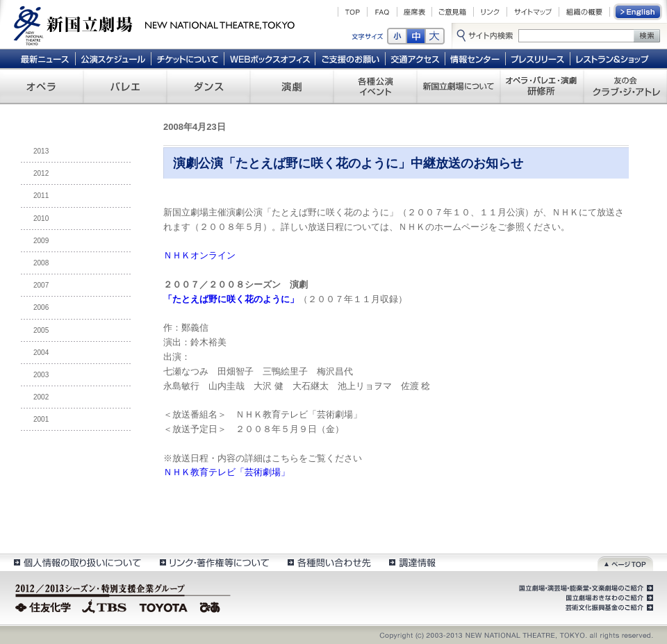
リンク (490, 12)
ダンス (208, 86)
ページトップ (625, 562)
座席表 (414, 12)
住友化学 (45, 606)
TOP (353, 12)
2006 (41, 307)
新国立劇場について (459, 86)
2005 (41, 330)
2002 (41, 397)
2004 (41, 353)
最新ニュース (44, 58)
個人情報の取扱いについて (77, 562)
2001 (41, 419)
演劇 (292, 86)
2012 (41, 173)
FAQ (382, 12)
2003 (41, 375)
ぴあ (212, 606)
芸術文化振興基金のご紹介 (608, 608)
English (639, 12)
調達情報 (412, 562)
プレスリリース (538, 58)
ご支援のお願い (351, 58)
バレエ (125, 86)
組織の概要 (584, 12)
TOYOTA (164, 606)
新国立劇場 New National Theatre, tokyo (154, 24)
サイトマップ (533, 12)
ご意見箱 (453, 12)
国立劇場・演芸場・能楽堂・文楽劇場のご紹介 (585, 588)
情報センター (476, 58)
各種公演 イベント (375, 86)
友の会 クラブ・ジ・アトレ (625, 86)
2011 (41, 196)
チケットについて (187, 58)
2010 (41, 218)
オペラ (42, 86)
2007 (41, 285)
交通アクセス (415, 58)
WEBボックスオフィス (270, 58)
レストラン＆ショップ (613, 58)
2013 (41, 151)
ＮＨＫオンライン (199, 255)
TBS (104, 606)
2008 (41, 263)
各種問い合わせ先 (328, 562)
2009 (41, 241)
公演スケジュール (113, 58)
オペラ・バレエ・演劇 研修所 (542, 86)
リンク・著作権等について (214, 562)
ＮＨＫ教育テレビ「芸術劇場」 (227, 472)
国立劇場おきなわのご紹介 (608, 598)
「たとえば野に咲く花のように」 (231, 299)
